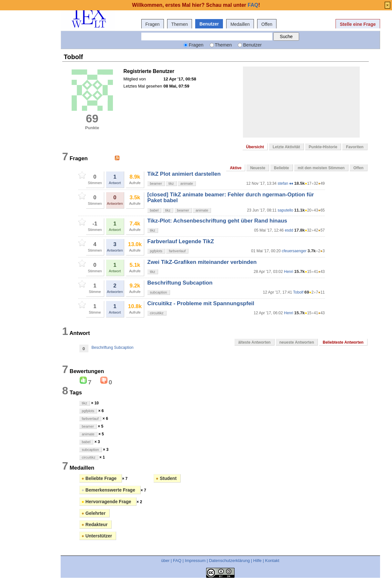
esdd (289, 230)
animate (187, 183)
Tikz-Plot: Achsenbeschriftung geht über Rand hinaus (217, 221)
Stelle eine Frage (358, 24)
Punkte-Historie (323, 147)
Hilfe (257, 561)
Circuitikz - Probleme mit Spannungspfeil (201, 303)
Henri (289, 272)
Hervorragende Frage (107, 502)
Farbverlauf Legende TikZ (181, 241)
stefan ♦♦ (285, 183)
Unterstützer (97, 536)
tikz (171, 183)
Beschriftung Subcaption (180, 283)
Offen (267, 24)
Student (166, 478)
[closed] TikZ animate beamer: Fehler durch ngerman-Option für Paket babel (231, 197)
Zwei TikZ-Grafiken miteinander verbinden (202, 262)
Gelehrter (94, 513)
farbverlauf (177, 251)
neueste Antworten (297, 342)
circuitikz (157, 313)
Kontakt (272, 561)
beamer (156, 183)
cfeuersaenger (294, 251)
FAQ (177, 561)
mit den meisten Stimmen (321, 168)
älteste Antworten (254, 342)
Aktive (236, 168)
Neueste (258, 168)
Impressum (195, 561)
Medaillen (240, 24)
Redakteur (95, 525)
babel (154, 210)
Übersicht (255, 147)
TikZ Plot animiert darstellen (184, 174)
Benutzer (209, 24)
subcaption (159, 292)
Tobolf (298, 292)
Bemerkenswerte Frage (109, 490)
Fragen (153, 24)
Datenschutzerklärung (229, 561)
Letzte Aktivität (286, 147)
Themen (180, 24)
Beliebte (281, 168)
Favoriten (355, 147)
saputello (286, 210)
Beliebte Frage (100, 478)
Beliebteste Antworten (343, 342)
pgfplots (156, 251)
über (165, 561)
